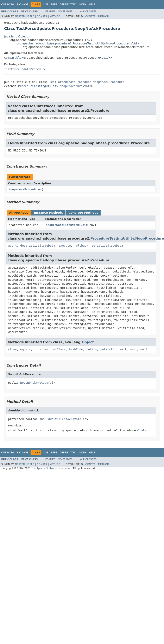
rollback (81, 246)
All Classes (88, 12)
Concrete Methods (83, 213)
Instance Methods (48, 213)
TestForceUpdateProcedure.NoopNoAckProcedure (87, 82)
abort (12, 246)
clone (12, 349)
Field (31, 16)
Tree (54, 5)
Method (55, 16)
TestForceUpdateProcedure (25, 69)
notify (92, 349)
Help (92, 5)
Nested (20, 16)
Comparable (13, 58)
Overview (8, 5)
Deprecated (68, 5)
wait (123, 349)
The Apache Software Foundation (51, 468)
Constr (42, 16)
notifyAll (108, 349)
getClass (59, 349)
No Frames (65, 12)
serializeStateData (107, 246)
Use (46, 5)
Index (83, 5)
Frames (51, 12)
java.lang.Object (16, 36)
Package (23, 5)
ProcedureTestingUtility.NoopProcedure (50, 86)
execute (65, 246)
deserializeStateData (38, 246)
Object (88, 342)
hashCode (76, 349)
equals (26, 349)
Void (134, 43)
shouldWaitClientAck (62, 225)
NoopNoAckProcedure (24, 189)
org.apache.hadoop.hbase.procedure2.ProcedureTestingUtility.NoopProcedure (72, 43)
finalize (41, 349)
